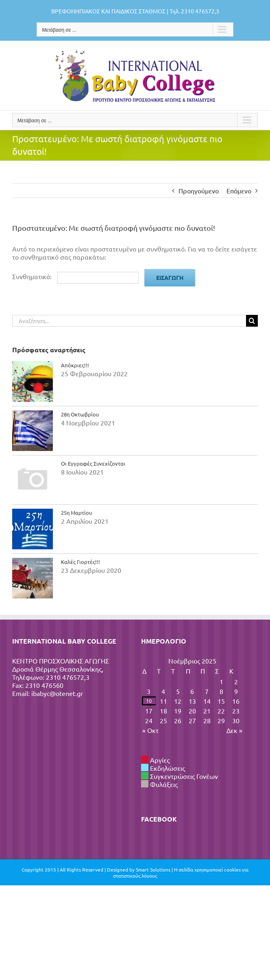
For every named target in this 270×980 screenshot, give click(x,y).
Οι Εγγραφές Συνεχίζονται (93, 463)
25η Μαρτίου (76, 513)
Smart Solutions (153, 869)
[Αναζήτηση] (252, 321)
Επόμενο (239, 191)
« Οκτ (150, 730)
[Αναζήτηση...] (129, 321)
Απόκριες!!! (75, 365)
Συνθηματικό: (75, 276)
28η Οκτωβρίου (80, 414)
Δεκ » (234, 730)
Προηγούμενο (199, 191)
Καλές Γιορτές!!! (81, 562)
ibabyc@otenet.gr (57, 693)
